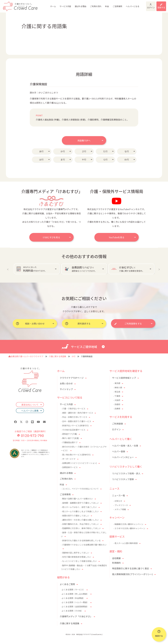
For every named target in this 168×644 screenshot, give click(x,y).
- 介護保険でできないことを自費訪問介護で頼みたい (84, 545)
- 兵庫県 (117, 409)
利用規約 (116, 563)
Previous (8, 269)
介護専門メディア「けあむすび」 (76, 616)
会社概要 (116, 558)
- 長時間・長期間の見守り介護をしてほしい (80, 503)
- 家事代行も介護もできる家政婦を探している (81, 540)
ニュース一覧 (119, 495)
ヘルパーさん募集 (30, 411)
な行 (127, 151)
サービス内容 (48, 5)
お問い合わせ (66, 383)
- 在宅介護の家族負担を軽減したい (76, 557)
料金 (89, 5)
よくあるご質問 (67, 584)
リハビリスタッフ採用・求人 (126, 473)
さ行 (84, 151)
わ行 (127, 159)
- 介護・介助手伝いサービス (73, 409)
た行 (105, 151)
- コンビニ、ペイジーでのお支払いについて (80, 489)
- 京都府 (117, 404)
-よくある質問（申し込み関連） (75, 594)
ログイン (139, 5)
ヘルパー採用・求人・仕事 (125, 446)
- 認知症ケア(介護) (69, 434)
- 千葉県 (117, 396)
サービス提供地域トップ (124, 378)
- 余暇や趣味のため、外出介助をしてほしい (80, 524)
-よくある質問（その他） (72, 611)
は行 (41, 159)
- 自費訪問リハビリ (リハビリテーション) (79, 463)
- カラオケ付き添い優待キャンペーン (129, 528)
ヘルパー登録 (119, 451)
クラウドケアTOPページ (72, 378)
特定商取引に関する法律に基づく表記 (131, 568)
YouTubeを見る (117, 237)
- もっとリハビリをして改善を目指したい (79, 561)
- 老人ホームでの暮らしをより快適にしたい (80, 511)
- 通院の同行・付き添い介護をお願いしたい (80, 520)
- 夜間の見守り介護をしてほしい (75, 516)
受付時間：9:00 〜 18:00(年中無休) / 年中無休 (30, 440)
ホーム (35, 5)
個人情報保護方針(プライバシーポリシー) (132, 574)
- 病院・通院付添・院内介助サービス (77, 413)
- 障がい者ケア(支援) (70, 438)
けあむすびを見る (51, 237)
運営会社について (30, 405)
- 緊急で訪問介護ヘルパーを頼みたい (77, 499)
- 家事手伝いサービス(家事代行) (75, 425)
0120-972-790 (30, 436)
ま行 (63, 159)
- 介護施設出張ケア (69, 442)
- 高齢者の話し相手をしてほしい (75, 553)
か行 (63, 151)
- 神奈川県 (118, 387)
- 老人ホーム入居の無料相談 (125, 543)
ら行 (105, 159)
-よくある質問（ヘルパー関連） (75, 602)
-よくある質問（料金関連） (73, 598)
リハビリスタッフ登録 (123, 479)
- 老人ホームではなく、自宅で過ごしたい (79, 507)
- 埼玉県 (117, 392)
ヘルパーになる (115, 5)
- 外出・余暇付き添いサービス (74, 417)
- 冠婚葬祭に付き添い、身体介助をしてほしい (81, 528)
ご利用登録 (118, 424)
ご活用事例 (100, 5)
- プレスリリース (121, 505)
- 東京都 (117, 383)
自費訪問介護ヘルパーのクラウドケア (26, 356)
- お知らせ (118, 501)
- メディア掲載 (120, 509)
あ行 (41, 151)
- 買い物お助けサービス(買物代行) (76, 455)
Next (160, 269)
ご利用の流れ (78, 5)
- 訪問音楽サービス (69, 467)
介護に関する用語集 (57, 356)
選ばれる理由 (63, 5)
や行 (84, 159)
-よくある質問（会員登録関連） (75, 606)
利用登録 (158, 5)
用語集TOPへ (84, 140)
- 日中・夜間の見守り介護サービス (76, 421)
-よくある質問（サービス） (73, 590)
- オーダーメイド (68, 459)
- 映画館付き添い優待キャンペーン (128, 524)
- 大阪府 (117, 400)
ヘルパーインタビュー (123, 457)
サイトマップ (66, 389)
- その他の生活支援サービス (73, 430)
